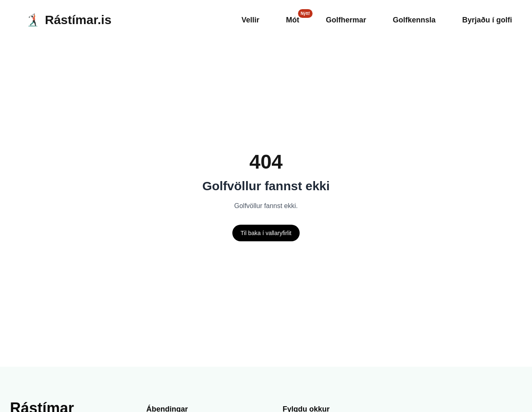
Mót (276, 20)
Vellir (232, 20)
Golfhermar (334, 20)
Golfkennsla (408, 20)
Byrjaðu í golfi (485, 20)
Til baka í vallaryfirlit (266, 233)
